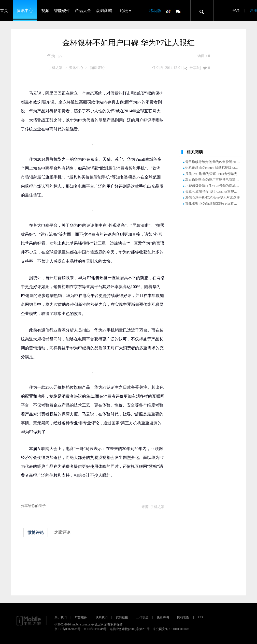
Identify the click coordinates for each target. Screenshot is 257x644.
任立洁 (158, 68)
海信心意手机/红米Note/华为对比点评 (213, 197)
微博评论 (36, 533)
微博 (168, 11)
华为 (51, 56)
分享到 (195, 68)
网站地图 (183, 617)
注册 (253, 11)
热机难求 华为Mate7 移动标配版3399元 (213, 168)
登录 (236, 11)
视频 (45, 11)
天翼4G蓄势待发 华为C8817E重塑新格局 (215, 192)
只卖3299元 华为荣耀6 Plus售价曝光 (211, 174)
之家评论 (62, 532)
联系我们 (102, 617)
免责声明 (163, 617)
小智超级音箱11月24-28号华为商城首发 (214, 186)
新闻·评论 (97, 68)
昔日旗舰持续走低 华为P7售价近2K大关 (214, 162)
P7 (60, 56)
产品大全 (83, 11)
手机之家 (55, 68)
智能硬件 (62, 11)
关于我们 (61, 617)
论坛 (124, 11)
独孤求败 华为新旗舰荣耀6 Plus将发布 (213, 204)
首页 (4, 11)
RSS (200, 617)
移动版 (155, 11)
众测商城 (104, 11)
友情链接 (122, 617)
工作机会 (142, 617)
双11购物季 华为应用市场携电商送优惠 (214, 180)
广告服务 (81, 617)
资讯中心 (25, 11)
